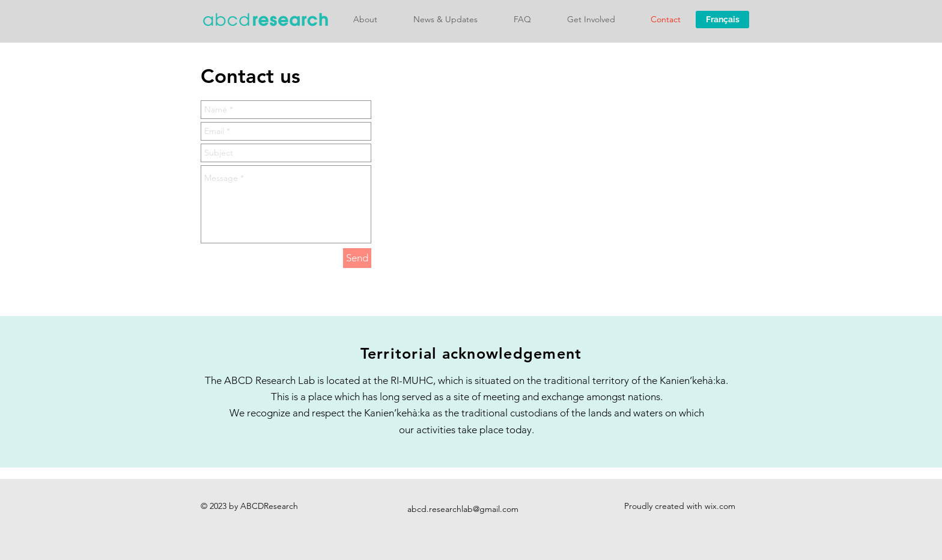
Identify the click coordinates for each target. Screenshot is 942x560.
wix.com (720, 506)
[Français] (722, 20)
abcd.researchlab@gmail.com (463, 509)
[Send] (357, 258)
